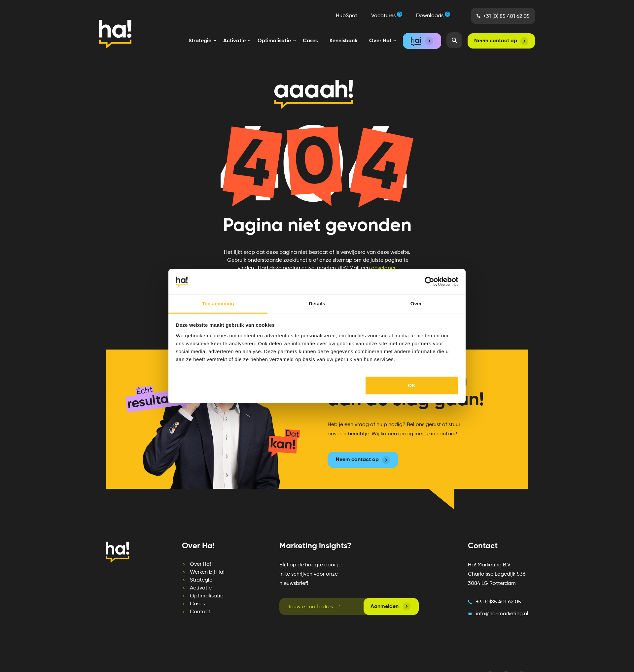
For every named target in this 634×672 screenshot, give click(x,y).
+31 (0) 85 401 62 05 (506, 17)
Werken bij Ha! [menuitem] (207, 572)
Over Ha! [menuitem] (200, 564)
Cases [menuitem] (310, 41)
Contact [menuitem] (200, 612)
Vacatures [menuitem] (387, 15)
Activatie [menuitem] (201, 588)
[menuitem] (200, 41)
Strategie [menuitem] (201, 580)
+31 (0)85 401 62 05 (498, 602)
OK (412, 385)
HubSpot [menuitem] (347, 16)
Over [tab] (416, 303)
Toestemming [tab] (218, 303)
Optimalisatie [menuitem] (207, 596)
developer (383, 268)
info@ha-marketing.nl (502, 614)
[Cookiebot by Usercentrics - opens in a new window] (429, 282)
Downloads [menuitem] (433, 15)
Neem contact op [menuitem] (496, 41)
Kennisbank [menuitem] (343, 41)
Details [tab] (317, 303)
